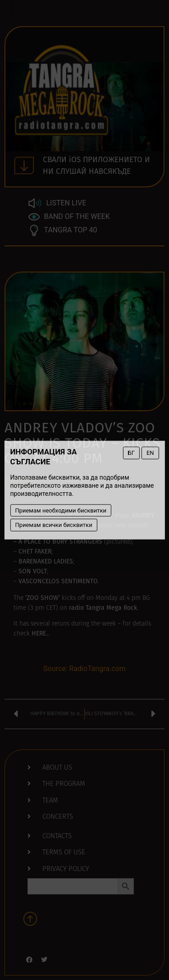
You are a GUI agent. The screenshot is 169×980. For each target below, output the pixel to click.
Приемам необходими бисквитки (61, 510)
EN (150, 453)
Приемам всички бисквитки (53, 525)
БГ (131, 453)
